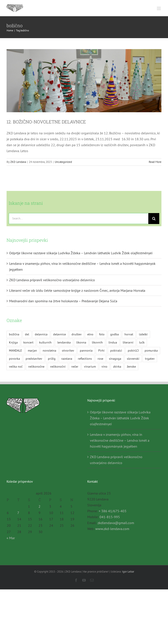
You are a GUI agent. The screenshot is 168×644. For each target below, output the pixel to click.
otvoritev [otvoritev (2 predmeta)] (68, 350)
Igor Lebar (128, 572)
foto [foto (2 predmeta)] (102, 334)
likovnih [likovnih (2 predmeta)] (97, 342)
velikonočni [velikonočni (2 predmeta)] (58, 366)
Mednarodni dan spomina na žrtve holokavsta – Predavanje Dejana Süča (63, 301)
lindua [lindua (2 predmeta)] (113, 342)
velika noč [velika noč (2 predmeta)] (16, 366)
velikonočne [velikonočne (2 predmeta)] (36, 366)
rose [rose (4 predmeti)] (100, 358)
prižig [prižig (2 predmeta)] (52, 358)
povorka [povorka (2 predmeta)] (14, 358)
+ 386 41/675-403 (113, 511)
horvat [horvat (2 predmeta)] (129, 334)
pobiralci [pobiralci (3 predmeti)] (116, 350)
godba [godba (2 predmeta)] (115, 334)
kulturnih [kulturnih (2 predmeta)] (45, 342)
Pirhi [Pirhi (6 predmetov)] (101, 350)
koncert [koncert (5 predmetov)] (28, 342)
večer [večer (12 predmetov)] (75, 366)
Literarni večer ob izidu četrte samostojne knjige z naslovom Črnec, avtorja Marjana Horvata (77, 290)
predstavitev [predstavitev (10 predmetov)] (34, 358)
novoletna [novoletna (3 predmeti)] (49, 350)
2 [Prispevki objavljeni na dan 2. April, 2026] (39, 506)
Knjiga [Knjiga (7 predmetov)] (13, 342)
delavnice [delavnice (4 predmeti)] (59, 334)
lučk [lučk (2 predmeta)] (142, 342)
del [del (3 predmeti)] (27, 334)
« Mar (11, 538)
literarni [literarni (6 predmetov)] (128, 342)
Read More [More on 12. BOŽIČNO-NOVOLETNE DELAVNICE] (155, 162)
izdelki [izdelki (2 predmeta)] (143, 334)
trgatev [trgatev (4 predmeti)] (150, 358)
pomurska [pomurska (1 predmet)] (151, 350)
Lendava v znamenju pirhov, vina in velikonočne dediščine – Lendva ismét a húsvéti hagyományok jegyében (120, 440)
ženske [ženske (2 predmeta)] (131, 366)
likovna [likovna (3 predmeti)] (81, 342)
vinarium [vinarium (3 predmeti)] (90, 366)
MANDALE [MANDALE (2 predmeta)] (16, 350)
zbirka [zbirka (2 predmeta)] (117, 366)
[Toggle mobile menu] (159, 8)
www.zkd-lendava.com (112, 529)
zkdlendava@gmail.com (116, 523)
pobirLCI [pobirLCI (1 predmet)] (133, 350)
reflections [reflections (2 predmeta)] (85, 358)
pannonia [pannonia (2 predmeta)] (86, 350)
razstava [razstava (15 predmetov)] (67, 358)
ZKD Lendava (18, 162)
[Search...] (79, 219)
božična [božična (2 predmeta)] (14, 334)
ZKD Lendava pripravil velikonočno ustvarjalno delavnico (52, 280)
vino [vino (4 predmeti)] (104, 366)
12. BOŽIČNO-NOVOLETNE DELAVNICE (46, 122)
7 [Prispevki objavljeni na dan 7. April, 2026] (18, 513)
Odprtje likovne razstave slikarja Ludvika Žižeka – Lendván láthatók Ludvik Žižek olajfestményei (81, 253)
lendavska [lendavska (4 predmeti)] (64, 342)
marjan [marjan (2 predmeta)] (32, 350)
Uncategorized (63, 162)
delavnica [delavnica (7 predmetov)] (41, 334)
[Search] (154, 219)
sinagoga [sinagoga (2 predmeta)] (115, 358)
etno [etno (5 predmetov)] (90, 334)
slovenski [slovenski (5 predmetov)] (133, 358)
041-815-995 (110, 517)
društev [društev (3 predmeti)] (77, 334)
